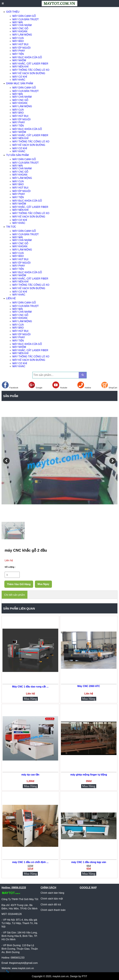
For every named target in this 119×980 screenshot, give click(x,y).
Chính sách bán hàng (52, 893)
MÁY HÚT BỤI (20, 44)
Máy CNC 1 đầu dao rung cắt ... (30, 687)
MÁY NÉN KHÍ (20, 67)
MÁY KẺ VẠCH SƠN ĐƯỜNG (29, 73)
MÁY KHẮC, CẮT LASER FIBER (30, 64)
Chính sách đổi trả (51, 905)
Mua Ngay (43, 584)
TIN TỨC (11, 227)
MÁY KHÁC (19, 80)
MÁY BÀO (18, 41)
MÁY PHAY (19, 51)
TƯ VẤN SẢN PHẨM (17, 155)
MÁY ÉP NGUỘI (21, 48)
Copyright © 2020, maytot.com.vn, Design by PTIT (60, 976)
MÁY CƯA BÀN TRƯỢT (26, 19)
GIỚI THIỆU (13, 12)
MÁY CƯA (18, 38)
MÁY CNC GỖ (20, 28)
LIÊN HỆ (11, 298)
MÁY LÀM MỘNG (22, 35)
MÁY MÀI (18, 22)
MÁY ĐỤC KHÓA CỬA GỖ (27, 57)
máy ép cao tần (30, 775)
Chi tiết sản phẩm (15, 595)
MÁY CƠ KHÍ (20, 77)
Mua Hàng (30, 699)
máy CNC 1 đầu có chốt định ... (30, 862)
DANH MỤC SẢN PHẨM (20, 83)
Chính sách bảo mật (52, 899)
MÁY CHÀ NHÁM (22, 25)
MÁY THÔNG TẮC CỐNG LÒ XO (31, 70)
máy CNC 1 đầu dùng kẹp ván (89, 862)
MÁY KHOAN (20, 31)
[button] (6, 461)
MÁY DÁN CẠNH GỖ (24, 16)
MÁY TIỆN (18, 54)
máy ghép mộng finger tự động (89, 775)
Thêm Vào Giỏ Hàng (19, 584)
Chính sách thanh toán (53, 910)
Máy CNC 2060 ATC (89, 686)
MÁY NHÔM (19, 60)
